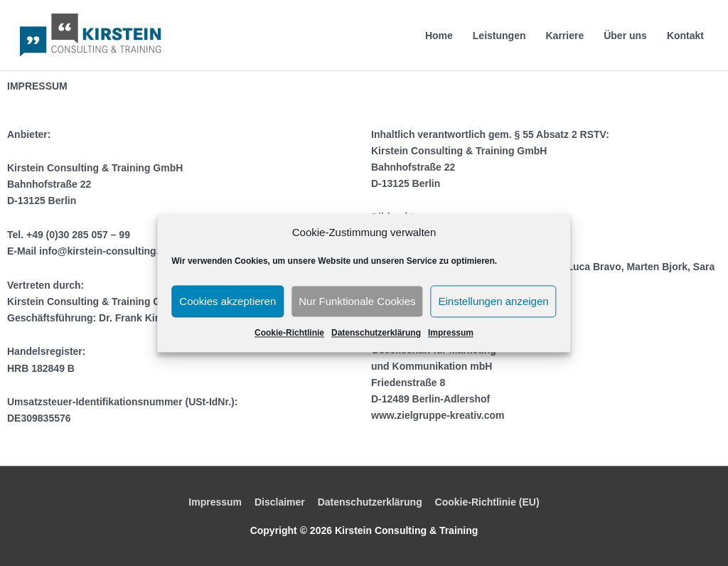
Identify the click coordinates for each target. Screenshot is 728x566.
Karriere (564, 36)
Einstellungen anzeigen (494, 301)
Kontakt (685, 36)
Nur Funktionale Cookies (357, 301)
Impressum (451, 333)
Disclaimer (280, 502)
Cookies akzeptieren (227, 301)
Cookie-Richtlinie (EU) (487, 502)
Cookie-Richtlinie (289, 333)
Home (439, 36)
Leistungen (499, 36)
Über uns (625, 36)
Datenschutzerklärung (376, 333)
